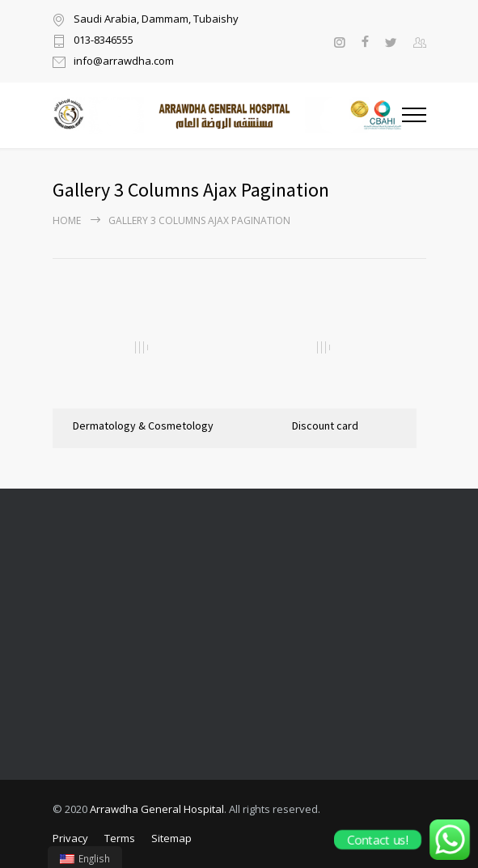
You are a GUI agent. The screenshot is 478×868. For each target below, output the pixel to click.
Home (67, 220)
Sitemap (171, 838)
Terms (120, 838)
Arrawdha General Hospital (157, 809)
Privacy (70, 838)
